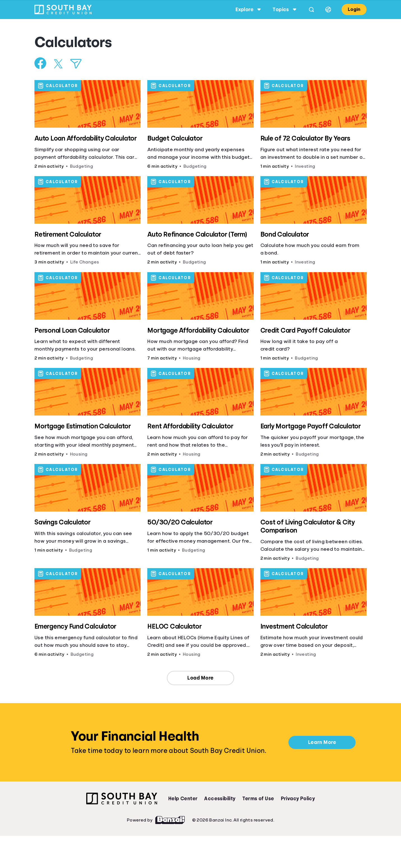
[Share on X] (60, 64)
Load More (200, 678)
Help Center (183, 799)
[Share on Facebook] (42, 63)
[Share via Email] (77, 64)
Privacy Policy (298, 799)
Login (353, 9)
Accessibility (220, 799)
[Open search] (310, 10)
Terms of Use (258, 799)
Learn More (322, 742)
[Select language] (327, 10)
